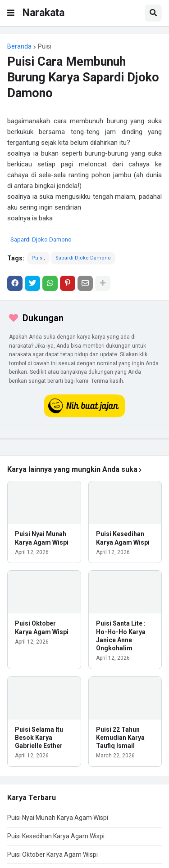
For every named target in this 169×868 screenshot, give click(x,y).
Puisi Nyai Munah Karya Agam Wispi (42, 538)
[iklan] (84, 439)
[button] (11, 13)
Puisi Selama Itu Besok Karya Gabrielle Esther (39, 738)
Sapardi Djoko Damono (41, 239)
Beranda (19, 46)
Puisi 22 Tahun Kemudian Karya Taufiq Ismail (120, 738)
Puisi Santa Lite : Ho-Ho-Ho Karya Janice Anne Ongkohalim (121, 636)
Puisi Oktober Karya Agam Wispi (42, 627)
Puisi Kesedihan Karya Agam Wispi (123, 538)
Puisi (45, 46)
